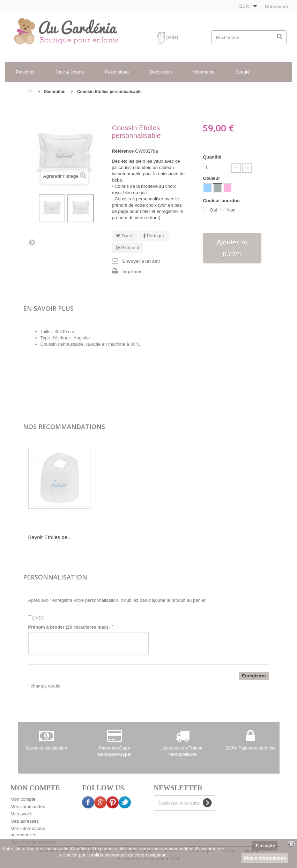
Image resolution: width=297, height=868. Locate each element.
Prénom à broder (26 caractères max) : (71, 627)
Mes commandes (28, 806)
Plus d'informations (265, 858)
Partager (154, 236)
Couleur (212, 178)
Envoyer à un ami (141, 261)
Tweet (125, 236)
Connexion (276, 6)
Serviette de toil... (49, 537)
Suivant (32, 242)
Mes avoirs (21, 814)
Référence (123, 151)
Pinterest (127, 248)
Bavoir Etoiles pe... (119, 537)
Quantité (212, 157)
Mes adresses (25, 821)
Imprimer (132, 272)
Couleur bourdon (222, 201)
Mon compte (23, 799)
